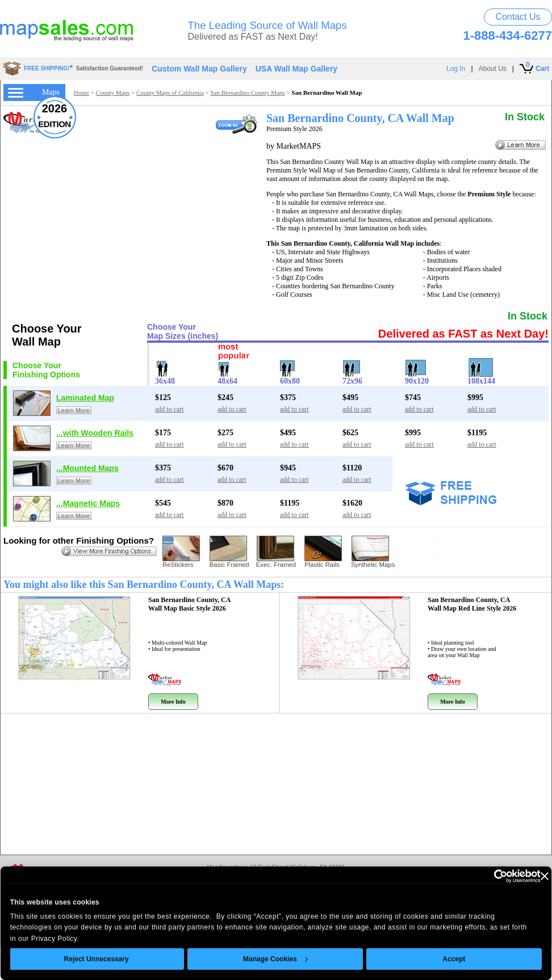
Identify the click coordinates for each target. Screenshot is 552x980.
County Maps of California (170, 92)
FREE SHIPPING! (47, 68)
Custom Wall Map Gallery (199, 69)
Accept (454, 959)
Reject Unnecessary (97, 959)
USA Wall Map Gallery (296, 69)
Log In (456, 69)
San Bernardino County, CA (189, 604)
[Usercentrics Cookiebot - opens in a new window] (491, 876)
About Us (493, 69)
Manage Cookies (275, 959)
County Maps (113, 92)
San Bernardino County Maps (248, 92)
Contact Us (518, 17)
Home (81, 92)
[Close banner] (545, 876)
